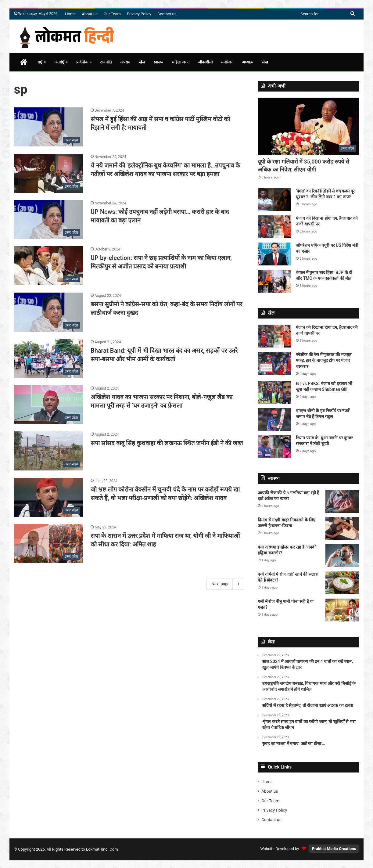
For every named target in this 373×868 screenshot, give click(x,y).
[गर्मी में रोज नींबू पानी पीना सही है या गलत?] (342, 610)
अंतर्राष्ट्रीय (61, 62)
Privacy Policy (139, 14)
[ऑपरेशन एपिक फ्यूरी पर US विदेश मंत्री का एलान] (274, 254)
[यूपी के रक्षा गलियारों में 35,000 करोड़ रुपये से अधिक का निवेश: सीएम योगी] (308, 126)
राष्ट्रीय (42, 62)
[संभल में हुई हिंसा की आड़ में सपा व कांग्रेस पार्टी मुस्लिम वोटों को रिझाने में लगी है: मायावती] (48, 127)
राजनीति (106, 62)
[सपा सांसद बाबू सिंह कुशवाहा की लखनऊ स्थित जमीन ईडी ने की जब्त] (48, 451)
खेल (142, 62)
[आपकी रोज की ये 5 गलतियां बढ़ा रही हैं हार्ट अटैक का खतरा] (342, 501)
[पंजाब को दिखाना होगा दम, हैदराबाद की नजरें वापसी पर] (274, 227)
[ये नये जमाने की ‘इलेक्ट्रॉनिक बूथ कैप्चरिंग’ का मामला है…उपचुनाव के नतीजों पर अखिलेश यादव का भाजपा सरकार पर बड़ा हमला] (48, 173)
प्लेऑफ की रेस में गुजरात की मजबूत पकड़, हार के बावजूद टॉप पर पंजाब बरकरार (324, 360)
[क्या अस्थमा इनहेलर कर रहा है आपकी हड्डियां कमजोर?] (342, 556)
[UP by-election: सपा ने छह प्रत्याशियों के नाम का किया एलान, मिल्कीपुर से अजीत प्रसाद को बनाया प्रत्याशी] (48, 266)
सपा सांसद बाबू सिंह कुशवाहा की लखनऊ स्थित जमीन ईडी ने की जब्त (167, 443)
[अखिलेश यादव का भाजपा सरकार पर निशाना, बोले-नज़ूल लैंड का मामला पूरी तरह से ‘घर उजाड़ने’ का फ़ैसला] (48, 405)
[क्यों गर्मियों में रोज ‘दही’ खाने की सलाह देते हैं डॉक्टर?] (342, 583)
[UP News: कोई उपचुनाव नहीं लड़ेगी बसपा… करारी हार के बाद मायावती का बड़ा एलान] (48, 220)
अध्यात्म (248, 62)
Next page (225, 584)
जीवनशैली (205, 62)
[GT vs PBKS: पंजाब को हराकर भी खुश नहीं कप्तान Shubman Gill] (274, 392)
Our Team (112, 14)
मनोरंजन (227, 62)
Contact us (167, 14)
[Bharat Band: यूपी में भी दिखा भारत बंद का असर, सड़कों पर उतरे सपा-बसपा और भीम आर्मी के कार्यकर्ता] (48, 358)
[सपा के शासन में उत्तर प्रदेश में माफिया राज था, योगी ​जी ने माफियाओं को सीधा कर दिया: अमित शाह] (48, 544)
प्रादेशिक (82, 62)
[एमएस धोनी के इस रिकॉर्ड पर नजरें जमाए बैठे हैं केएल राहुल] (274, 419)
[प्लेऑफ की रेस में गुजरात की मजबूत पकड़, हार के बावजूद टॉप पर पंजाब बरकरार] (274, 363)
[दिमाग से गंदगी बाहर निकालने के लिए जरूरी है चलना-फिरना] (342, 529)
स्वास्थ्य (158, 62)
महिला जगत (181, 62)
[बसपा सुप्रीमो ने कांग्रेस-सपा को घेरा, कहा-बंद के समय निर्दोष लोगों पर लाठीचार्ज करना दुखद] (48, 312)
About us (90, 14)
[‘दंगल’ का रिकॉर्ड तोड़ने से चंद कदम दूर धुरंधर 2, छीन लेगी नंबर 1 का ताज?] (274, 200)
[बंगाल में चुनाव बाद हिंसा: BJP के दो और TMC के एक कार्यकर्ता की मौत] (274, 281)
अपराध (125, 62)
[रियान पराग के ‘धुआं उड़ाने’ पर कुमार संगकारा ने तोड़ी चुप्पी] (274, 447)
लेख (265, 62)
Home (70, 14)
